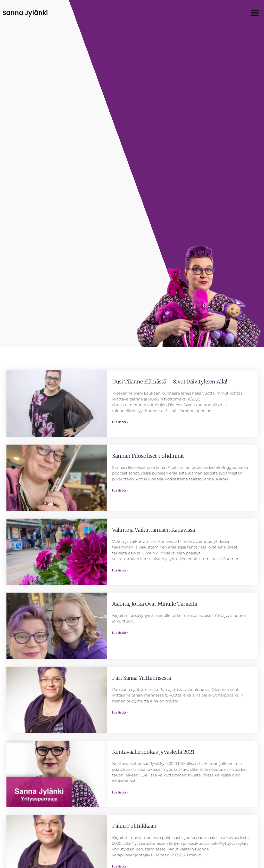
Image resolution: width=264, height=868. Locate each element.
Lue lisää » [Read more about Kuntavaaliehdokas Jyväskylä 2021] (120, 792)
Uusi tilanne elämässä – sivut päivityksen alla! (170, 382)
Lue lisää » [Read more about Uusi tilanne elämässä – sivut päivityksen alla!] (120, 422)
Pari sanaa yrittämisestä (142, 678)
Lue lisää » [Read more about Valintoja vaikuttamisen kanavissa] (120, 570)
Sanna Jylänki (25, 13)
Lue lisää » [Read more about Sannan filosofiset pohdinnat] (120, 490)
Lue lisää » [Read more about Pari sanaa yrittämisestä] (120, 712)
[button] (255, 13)
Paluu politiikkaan (134, 826)
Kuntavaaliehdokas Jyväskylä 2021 (153, 752)
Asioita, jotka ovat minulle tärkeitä (155, 604)
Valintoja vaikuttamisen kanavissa (154, 530)
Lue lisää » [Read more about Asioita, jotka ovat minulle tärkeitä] (120, 633)
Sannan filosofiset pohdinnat (148, 456)
